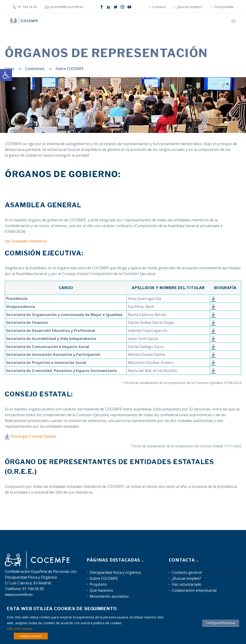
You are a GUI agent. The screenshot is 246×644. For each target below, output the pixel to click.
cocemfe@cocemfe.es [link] (67, 7)
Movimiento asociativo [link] (109, 596)
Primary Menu (233, 21)
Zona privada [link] (224, 7)
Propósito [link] (98, 584)
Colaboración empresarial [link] (194, 590)
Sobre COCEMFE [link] (104, 578)
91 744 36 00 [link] (27, 7)
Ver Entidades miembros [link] (26, 241)
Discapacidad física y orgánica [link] (115, 572)
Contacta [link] (159, 7)
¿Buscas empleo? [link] (190, 7)
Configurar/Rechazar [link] (221, 623)
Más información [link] (20, 629)
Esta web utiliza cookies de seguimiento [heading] (62, 609)
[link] (6, 75)
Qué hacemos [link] (101, 590)
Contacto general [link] (187, 572)
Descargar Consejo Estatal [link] (33, 436)
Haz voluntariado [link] (187, 584)
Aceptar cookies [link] (31, 636)
